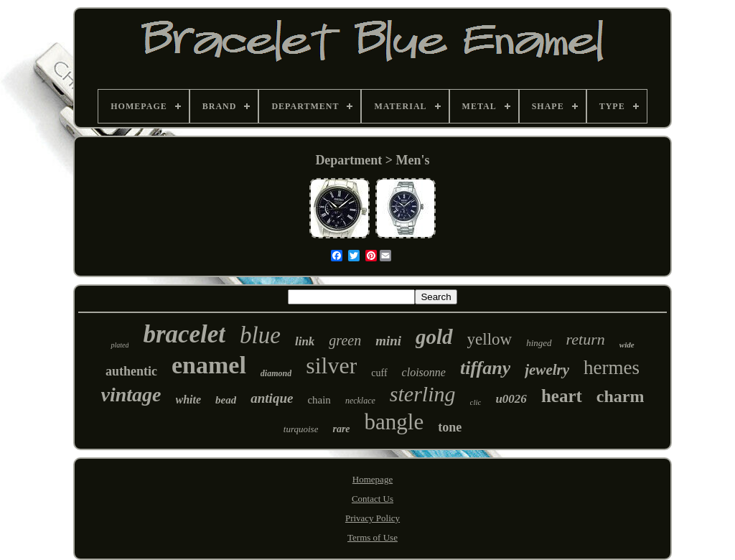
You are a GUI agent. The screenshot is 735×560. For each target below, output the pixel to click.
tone (450, 427)
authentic (131, 371)
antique (272, 398)
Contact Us (373, 499)
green (345, 340)
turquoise (301, 429)
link (305, 341)
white (189, 400)
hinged (539, 343)
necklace (360, 401)
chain (319, 400)
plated (120, 345)
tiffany (485, 368)
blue (260, 335)
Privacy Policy (373, 518)
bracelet (184, 334)
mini (388, 341)
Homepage (373, 479)
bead (226, 400)
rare (341, 429)
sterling (423, 394)
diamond (276, 373)
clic (476, 402)
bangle (394, 422)
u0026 (511, 399)
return (586, 339)
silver (331, 365)
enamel (209, 365)
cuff (379, 373)
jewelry (547, 370)
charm (621, 396)
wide (627, 345)
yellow (490, 339)
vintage (131, 395)
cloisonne (424, 372)
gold (434, 337)
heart (562, 396)
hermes (612, 368)
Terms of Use (373, 537)
